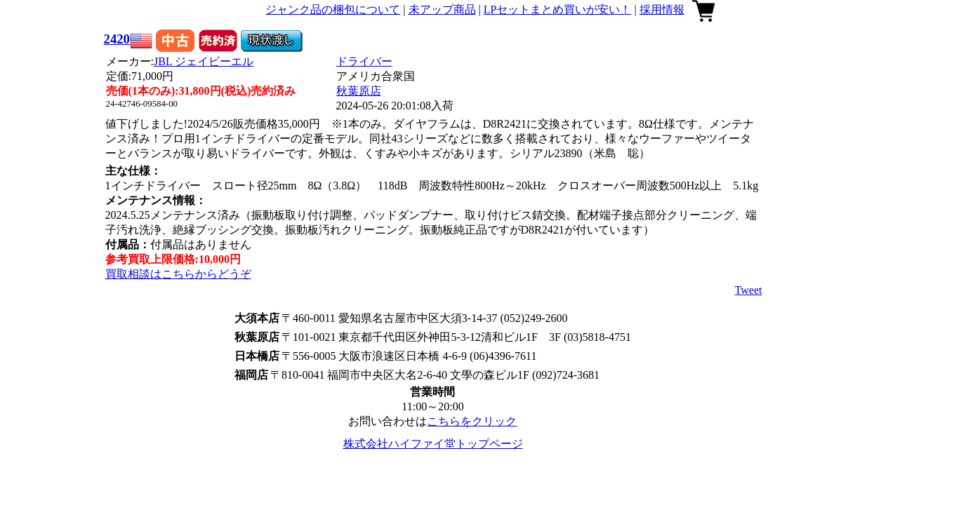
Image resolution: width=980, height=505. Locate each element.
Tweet (749, 290)
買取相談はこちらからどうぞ (178, 274)
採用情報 (662, 9)
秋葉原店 (359, 91)
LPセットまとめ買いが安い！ (558, 9)
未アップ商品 (442, 9)
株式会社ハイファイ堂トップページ (433, 444)
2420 (117, 39)
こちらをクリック (472, 421)
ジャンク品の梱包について (333, 9)
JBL (204, 61)
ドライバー (364, 61)
